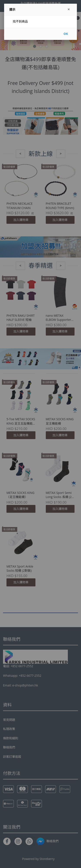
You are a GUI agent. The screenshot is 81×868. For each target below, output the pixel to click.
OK (66, 34)
